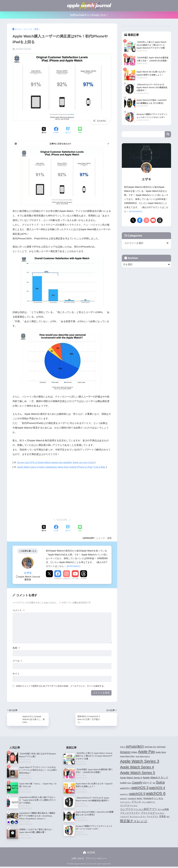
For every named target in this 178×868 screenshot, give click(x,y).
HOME (89, 854)
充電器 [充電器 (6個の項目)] (162, 817)
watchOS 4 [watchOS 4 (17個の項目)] (157, 788)
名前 (16, 648)
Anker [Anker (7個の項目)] (134, 752)
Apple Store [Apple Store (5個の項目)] (161, 753)
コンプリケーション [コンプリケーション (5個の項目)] (129, 806)
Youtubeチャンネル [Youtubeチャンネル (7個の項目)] (153, 799)
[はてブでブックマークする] (68, 130)
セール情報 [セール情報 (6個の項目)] (163, 810)
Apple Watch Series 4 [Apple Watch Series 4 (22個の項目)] (137, 767)
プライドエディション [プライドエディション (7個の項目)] (153, 813)
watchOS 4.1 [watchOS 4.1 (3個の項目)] (124, 795)
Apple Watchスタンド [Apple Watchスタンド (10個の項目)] (155, 778)
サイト (16, 674)
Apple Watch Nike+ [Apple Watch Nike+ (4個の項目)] (127, 757)
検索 (168, 134)
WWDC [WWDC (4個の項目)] (139, 799)
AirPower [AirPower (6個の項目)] (161, 747)
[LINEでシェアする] (80, 130)
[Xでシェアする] (44, 130)
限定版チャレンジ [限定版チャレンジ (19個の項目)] (134, 821)
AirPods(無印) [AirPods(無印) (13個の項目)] (135, 747)
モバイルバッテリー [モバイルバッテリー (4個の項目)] (138, 817)
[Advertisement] (36, 492)
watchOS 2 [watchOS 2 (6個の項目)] (125, 789)
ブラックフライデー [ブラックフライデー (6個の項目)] (130, 813)
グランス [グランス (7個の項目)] (136, 802)
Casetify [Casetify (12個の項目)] (137, 783)
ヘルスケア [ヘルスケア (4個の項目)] (125, 817)
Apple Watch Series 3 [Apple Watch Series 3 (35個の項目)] (140, 762)
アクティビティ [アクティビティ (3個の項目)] (125, 802)
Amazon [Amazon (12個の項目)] (125, 752)
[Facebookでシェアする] (56, 130)
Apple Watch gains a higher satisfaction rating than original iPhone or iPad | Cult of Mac (63, 467)
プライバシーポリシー (96, 860)
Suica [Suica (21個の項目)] (160, 783)
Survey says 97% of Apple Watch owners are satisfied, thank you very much (57, 462)
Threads (84, 578)
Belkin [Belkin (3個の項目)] (129, 783)
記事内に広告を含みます (60, 144)
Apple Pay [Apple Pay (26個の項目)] (146, 752)
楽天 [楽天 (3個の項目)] (168, 817)
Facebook (58, 578)
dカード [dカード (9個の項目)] (148, 783)
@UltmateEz (73, 566)
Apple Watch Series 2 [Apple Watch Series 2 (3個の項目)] (143, 757)
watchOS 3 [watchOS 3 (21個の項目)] (140, 788)
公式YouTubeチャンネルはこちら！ (89, 15)
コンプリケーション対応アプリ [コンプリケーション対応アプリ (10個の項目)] (139, 809)
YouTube (75, 578)
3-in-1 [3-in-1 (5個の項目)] (123, 747)
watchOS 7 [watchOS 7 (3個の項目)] (124, 799)
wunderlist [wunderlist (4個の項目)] (132, 799)
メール (18, 661)
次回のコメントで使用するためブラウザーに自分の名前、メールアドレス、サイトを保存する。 (61, 686)
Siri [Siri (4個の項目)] (154, 783)
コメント (19, 610)
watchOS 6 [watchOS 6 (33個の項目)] (156, 794)
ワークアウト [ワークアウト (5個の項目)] (153, 817)
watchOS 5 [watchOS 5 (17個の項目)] (137, 794)
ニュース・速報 (104, 538)
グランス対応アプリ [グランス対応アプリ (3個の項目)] (148, 802)
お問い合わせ (78, 860)
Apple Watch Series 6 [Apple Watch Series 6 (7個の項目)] (131, 778)
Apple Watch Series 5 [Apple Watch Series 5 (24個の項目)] (137, 773)
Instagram (66, 578)
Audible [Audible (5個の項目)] (123, 783)
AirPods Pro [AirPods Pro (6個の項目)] (151, 747)
